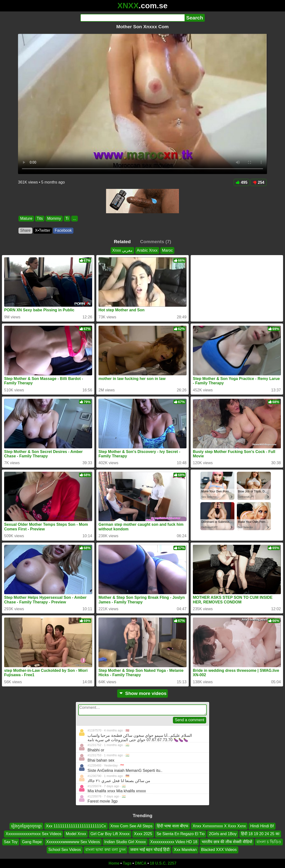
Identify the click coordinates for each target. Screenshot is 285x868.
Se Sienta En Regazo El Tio (181, 834)
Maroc (167, 250)
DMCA (141, 863)
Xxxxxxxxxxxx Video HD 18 (174, 842)
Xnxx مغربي (122, 250)
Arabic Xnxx (147, 250)
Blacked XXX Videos (219, 850)
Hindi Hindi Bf (262, 826)
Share (25, 230)
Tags (127, 863)
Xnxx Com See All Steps (131, 826)
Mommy (54, 218)
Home (114, 863)
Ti (67, 218)
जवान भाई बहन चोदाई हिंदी (150, 850)
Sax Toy (11, 842)
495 (242, 182)
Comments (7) (156, 242)
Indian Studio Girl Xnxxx (125, 842)
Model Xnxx (76, 834)
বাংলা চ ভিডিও (269, 842)
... (75, 218)
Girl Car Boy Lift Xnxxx (110, 834)
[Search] (132, 18)
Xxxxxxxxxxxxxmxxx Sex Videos (33, 834)
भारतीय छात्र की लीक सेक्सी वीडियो (227, 842)
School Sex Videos (65, 850)
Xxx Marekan (185, 850)
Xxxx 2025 (143, 834)
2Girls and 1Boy (223, 834)
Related (122, 242)
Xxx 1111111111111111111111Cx (76, 826)
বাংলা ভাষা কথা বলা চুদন (106, 850)
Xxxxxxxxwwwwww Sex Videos (73, 842)
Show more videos (143, 693)
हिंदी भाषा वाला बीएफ (173, 826)
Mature (26, 218)
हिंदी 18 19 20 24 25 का (260, 834)
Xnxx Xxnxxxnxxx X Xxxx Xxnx (219, 826)
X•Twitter (43, 230)
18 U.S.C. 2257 (163, 863)
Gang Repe (32, 842)
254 (258, 182)
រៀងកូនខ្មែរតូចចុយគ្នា (26, 826)
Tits (40, 218)
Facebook (63, 230)
